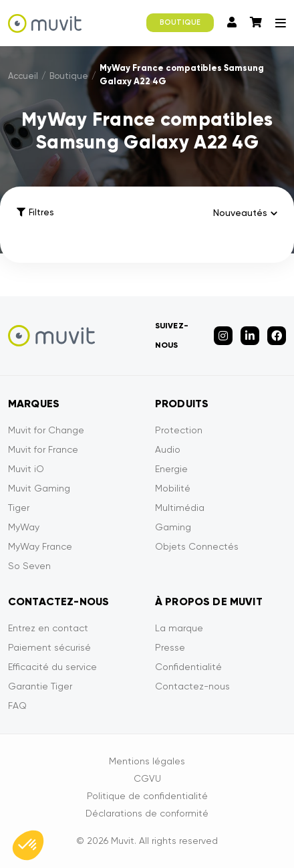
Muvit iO (26, 469)
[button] (28, 845)
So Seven (29, 566)
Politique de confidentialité (147, 796)
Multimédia (180, 508)
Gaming (173, 527)
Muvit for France (43, 449)
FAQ (17, 706)
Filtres (35, 212)
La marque (179, 628)
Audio (168, 449)
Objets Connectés (197, 546)
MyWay (24, 527)
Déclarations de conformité (147, 813)
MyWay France (40, 546)
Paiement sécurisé (49, 647)
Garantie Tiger (40, 686)
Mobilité (173, 488)
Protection (179, 430)
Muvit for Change (46, 430)
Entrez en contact (48, 628)
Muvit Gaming (39, 488)
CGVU (147, 778)
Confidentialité (188, 667)
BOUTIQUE (180, 22)
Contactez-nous (192, 686)
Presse (170, 647)
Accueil (23, 76)
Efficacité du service (52, 667)
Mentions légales (147, 761)
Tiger (19, 508)
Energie (171, 469)
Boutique (69, 76)
